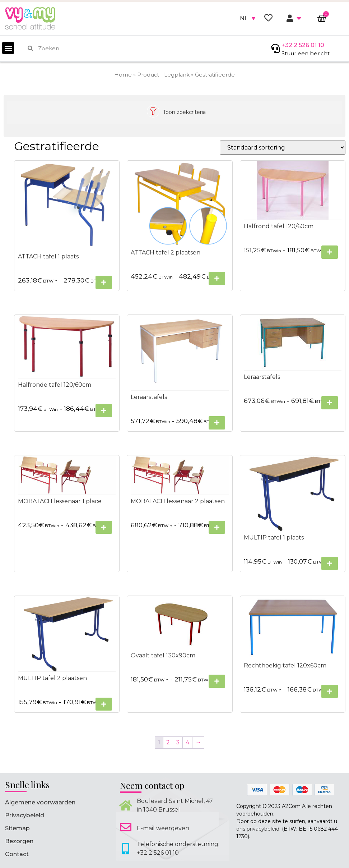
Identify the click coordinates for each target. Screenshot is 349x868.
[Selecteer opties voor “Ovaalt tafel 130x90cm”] (217, 681)
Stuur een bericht (306, 53)
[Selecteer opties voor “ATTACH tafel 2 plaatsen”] (217, 278)
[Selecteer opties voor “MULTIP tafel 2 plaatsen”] (104, 704)
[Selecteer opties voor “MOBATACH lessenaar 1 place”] (104, 527)
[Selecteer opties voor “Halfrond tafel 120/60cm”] (330, 252)
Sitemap (17, 828)
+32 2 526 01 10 (303, 45)
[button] (8, 48)
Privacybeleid (25, 815)
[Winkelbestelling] (283, 148)
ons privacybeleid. (258, 829)
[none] (248, 18)
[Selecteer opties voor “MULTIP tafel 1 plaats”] (330, 563)
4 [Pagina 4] (188, 742)
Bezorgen (19, 841)
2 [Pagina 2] (168, 742)
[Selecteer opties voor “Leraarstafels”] (217, 423)
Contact (17, 854)
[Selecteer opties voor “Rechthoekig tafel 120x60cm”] (330, 691)
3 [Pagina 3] (178, 742)
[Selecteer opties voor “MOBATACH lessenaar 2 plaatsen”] (217, 527)
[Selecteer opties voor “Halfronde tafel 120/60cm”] (104, 411)
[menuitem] (248, 18)
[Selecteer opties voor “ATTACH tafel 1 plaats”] (104, 282)
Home (123, 75)
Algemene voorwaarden (40, 802)
